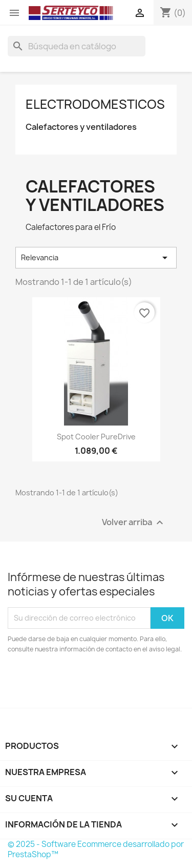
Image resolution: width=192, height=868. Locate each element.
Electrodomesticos (95, 104)
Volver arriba (134, 522)
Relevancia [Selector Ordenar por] (96, 258)
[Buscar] (77, 46)
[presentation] (93, 683)
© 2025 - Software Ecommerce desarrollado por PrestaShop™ (96, 849)
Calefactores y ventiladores (81, 127)
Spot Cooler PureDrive (96, 437)
